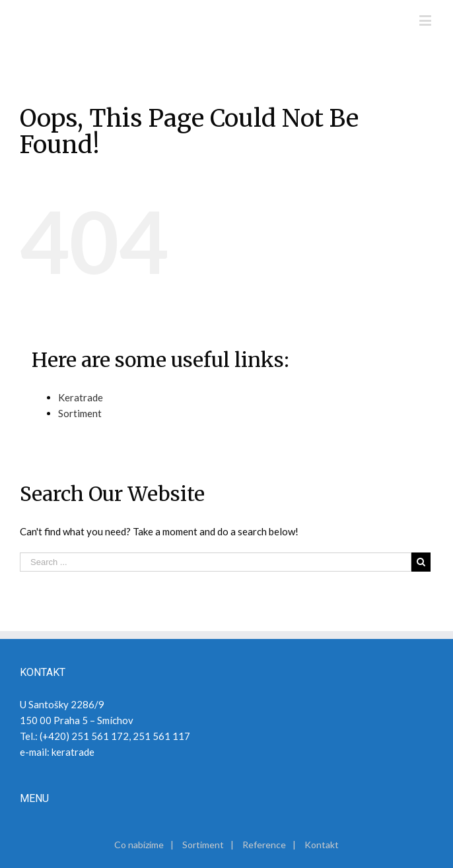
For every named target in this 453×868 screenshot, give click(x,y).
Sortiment (80, 413)
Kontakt (322, 845)
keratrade (73, 752)
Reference (264, 845)
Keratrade (81, 397)
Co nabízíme (139, 845)
